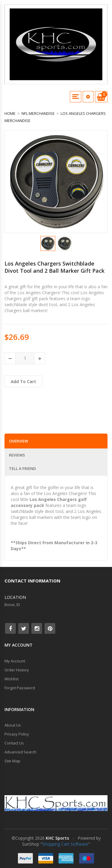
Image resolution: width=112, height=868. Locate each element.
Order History (17, 670)
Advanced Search (20, 752)
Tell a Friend (22, 468)
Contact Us (14, 743)
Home (10, 113)
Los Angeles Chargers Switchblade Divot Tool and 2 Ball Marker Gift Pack (55, 267)
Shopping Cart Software (65, 844)
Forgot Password (20, 688)
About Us (13, 725)
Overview (19, 441)
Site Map (12, 761)
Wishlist (11, 679)
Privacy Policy (17, 734)
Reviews (17, 455)
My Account (15, 661)
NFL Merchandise (38, 113)
